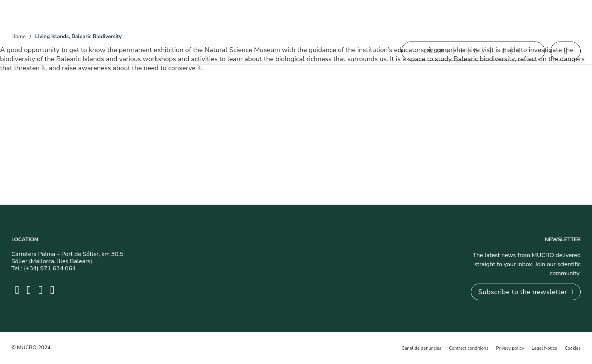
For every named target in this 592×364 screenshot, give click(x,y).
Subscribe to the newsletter (526, 292)
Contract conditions (469, 348)
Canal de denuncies (422, 348)
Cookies (573, 348)
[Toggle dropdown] (447, 51)
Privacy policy (510, 348)
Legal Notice (544, 348)
